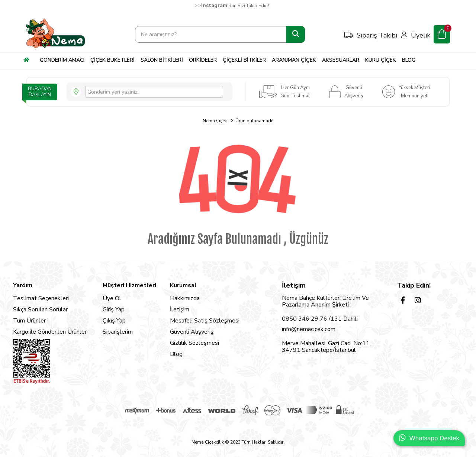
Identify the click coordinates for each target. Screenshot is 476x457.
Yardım (23, 285)
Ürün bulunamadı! (254, 121)
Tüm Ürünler (29, 321)
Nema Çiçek (215, 121)
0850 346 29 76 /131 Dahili (320, 319)
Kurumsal (183, 285)
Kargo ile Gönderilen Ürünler (50, 332)
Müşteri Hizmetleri (129, 285)
